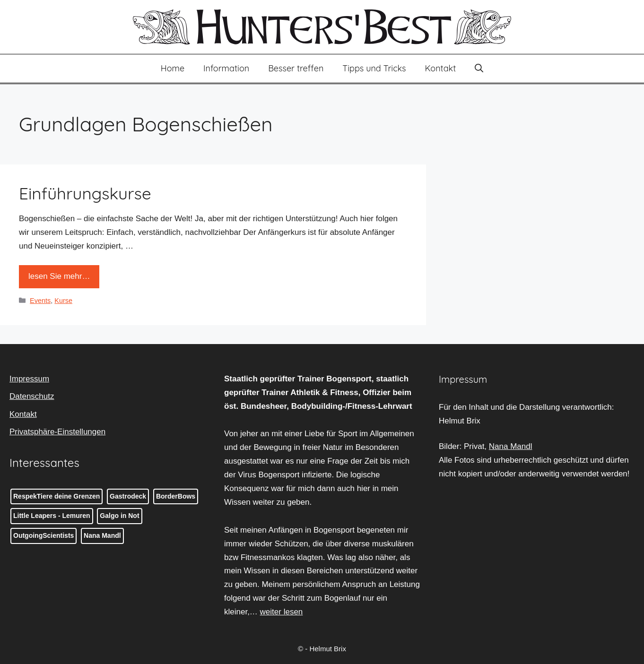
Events (40, 301)
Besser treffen (296, 68)
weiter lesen (282, 612)
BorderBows (176, 496)
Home (173, 68)
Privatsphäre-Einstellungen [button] (57, 432)
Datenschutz (32, 396)
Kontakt (441, 68)
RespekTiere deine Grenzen (57, 496)
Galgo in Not (119, 516)
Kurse (63, 301)
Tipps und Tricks (374, 68)
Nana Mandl (102, 535)
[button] (479, 69)
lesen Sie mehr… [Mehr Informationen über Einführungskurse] (59, 276)
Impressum (29, 379)
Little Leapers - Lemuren (52, 516)
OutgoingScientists (44, 535)
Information (226, 68)
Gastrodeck (128, 496)
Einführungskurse (85, 193)
